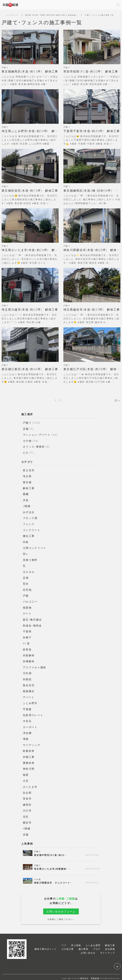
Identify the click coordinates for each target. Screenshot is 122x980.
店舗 (26, 832)
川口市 (27, 808)
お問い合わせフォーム (61, 909)
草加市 (27, 797)
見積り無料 (30, 559)
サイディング (32, 743)
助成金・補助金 (32, 624)
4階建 (27, 826)
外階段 (27, 678)
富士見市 (29, 470)
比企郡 (27, 791)
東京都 (27, 482)
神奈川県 (29, 767)
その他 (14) (31, 440)
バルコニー (30, 601)
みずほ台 (29, 511)
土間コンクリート (35, 547)
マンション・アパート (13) (40, 435)
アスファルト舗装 (35, 666)
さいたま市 (30, 785)
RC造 (26, 642)
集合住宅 (29, 684)
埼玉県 (27, 476)
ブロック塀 (30, 517)
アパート (29, 696)
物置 (26, 773)
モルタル (29, 571)
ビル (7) (28, 452)
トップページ (12, 15)
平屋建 (27, 707)
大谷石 (27, 719)
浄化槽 (27, 731)
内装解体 (29, 654)
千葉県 (27, 630)
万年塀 (27, 672)
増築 (26, 737)
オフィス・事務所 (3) (37, 446)
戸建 (26, 595)
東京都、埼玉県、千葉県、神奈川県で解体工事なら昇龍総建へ (52, 15)
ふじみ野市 (30, 702)
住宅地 (27, 589)
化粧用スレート (33, 713)
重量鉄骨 (29, 761)
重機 (26, 494)
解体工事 (29, 488)
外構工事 (29, 755)
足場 (26, 577)
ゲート (27, 612)
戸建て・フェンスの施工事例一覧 (100, 15)
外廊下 (27, 636)
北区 (26, 814)
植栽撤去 (29, 690)
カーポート (30, 725)
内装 (26, 541)
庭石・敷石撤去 (32, 618)
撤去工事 (29, 535)
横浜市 (27, 820)
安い (26, 553)
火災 (26, 779)
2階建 (27, 506)
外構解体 (29, 660)
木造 (26, 500)
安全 (26, 583)
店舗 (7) (28, 429)
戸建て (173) (32, 423)
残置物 (27, 606)
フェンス (29, 523)
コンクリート (32, 529)
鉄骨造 (27, 648)
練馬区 (27, 802)
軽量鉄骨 (29, 749)
